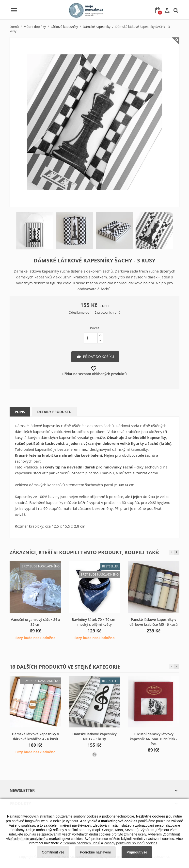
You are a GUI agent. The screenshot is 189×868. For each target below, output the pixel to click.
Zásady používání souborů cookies (131, 843)
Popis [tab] (20, 412)
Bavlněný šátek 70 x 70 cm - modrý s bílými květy (94, 622)
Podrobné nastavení (95, 852)
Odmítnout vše (53, 852)
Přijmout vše (137, 852)
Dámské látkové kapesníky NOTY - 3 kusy (94, 736)
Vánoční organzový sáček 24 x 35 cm (35, 622)
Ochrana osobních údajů (81, 843)
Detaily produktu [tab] (54, 412)
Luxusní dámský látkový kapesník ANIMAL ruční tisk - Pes (154, 739)
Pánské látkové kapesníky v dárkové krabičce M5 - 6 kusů (154, 622)
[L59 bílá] (94, 755)
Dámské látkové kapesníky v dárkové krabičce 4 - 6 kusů (36, 736)
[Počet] (91, 338)
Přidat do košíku (95, 357)
